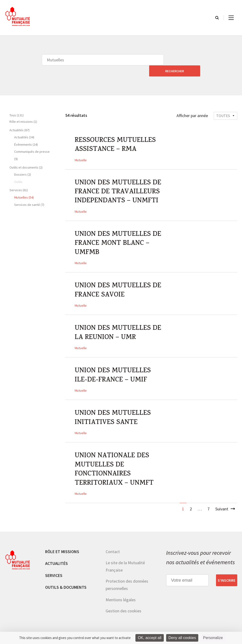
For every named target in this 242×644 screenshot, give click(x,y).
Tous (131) (17, 104)
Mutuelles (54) (24, 186)
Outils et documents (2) (26, 156)
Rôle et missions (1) (23, 110)
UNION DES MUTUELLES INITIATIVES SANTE (113, 413)
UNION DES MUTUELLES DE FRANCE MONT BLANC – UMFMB (119, 235)
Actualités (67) (19, 119)
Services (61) (19, 179)
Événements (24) (26, 133)
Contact (113, 548)
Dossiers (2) (23, 163)
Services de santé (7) (29, 194)
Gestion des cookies (123, 607)
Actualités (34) (24, 126)
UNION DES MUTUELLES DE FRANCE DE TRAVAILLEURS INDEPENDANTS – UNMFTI (119, 182)
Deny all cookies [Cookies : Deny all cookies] (182, 638)
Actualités (56, 560)
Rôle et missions (62, 548)
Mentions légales (121, 596)
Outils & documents (66, 583)
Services (54, 571)
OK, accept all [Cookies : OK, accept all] (150, 638)
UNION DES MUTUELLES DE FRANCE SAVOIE (119, 283)
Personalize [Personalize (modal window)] (213, 638)
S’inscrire (227, 576)
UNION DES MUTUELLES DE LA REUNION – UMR (119, 326)
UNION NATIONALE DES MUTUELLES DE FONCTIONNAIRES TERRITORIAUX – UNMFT (115, 465)
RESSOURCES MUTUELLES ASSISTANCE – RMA (116, 135)
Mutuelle (81, 150)
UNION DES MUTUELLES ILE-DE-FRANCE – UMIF (113, 369)
